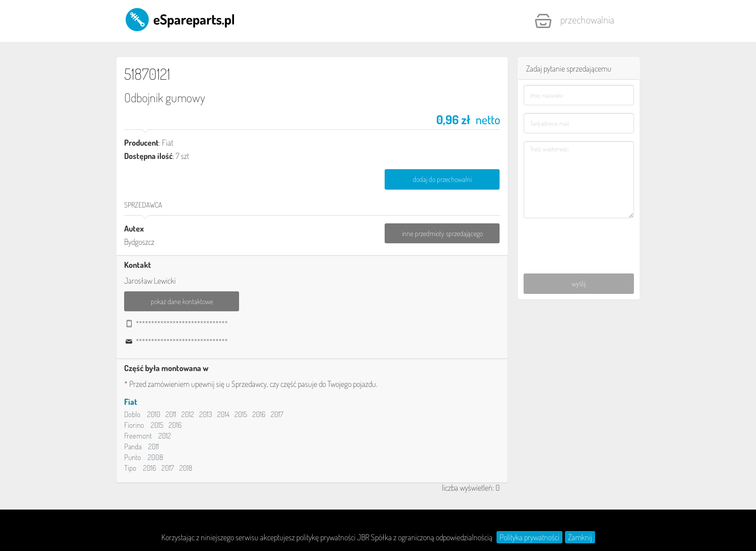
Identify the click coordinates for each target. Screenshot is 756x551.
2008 (155, 458)
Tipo (130, 468)
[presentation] (580, 240)
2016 (259, 415)
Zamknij (580, 537)
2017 (277, 415)
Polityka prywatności (529, 537)
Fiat (131, 402)
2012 (188, 415)
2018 (186, 468)
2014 (223, 415)
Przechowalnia (574, 21)
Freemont (138, 436)
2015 (241, 415)
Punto (133, 458)
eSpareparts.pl (180, 19)
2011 (171, 415)
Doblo (132, 415)
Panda (133, 447)
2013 (206, 415)
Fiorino (134, 426)
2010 (154, 415)
